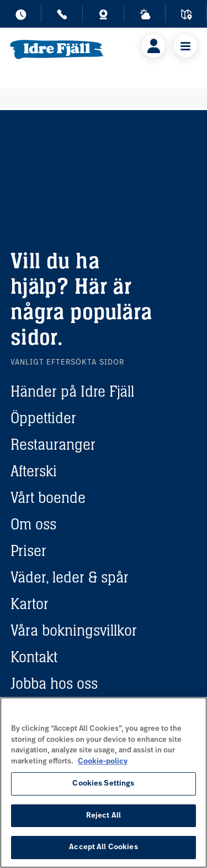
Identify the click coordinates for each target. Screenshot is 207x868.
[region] (104, 783)
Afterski (34, 471)
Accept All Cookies (103, 847)
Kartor (30, 604)
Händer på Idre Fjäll (72, 391)
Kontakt (34, 657)
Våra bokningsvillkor (74, 630)
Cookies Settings (103, 784)
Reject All (104, 816)
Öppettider (43, 418)
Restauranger (53, 444)
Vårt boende (48, 497)
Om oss (33, 524)
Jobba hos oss (54, 683)
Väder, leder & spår (70, 577)
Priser (28, 550)
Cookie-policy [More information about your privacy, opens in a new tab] (103, 762)
